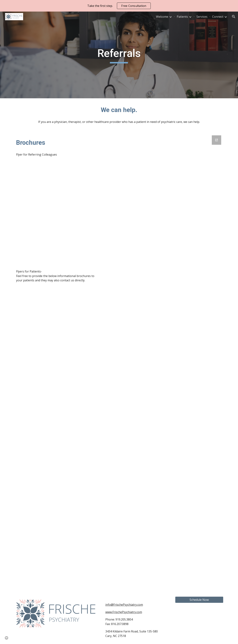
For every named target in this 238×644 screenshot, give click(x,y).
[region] (119, 6)
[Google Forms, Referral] (164, 362)
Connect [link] (218, 17)
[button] (234, 17)
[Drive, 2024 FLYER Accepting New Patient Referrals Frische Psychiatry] (57, 213)
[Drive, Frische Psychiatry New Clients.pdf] (57, 343)
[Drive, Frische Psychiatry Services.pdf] (57, 465)
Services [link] (202, 17)
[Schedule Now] (199, 600)
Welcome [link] (162, 17)
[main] (119, 55)
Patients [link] (182, 17)
